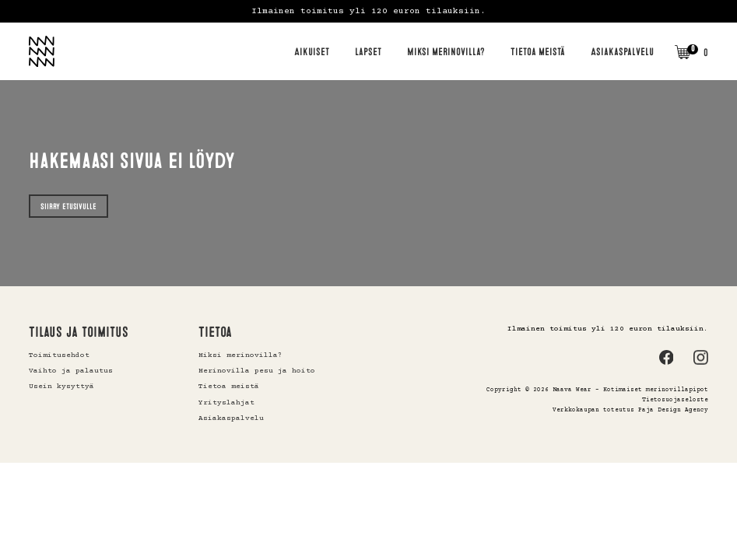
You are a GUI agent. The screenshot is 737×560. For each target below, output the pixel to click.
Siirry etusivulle (68, 206)
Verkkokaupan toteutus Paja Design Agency (630, 410)
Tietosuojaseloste (675, 400)
